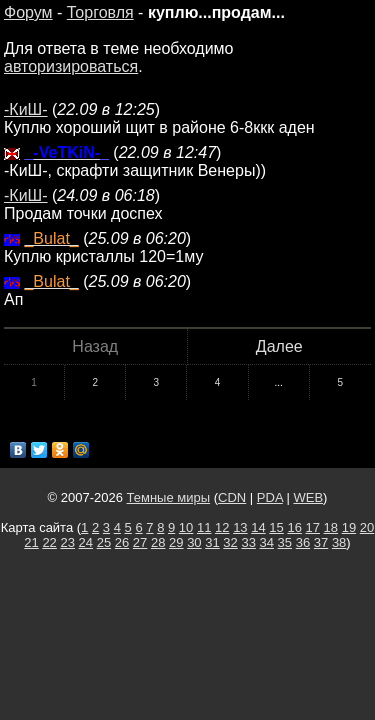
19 (349, 527)
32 (230, 542)
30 (194, 542)
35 (285, 542)
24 (86, 542)
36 (303, 542)
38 (339, 542)
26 (122, 542)
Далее (279, 346)
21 (31, 542)
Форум (28, 12)
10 (186, 527)
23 (67, 542)
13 (240, 527)
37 (321, 542)
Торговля (100, 12)
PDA (270, 497)
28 (158, 542)
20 (367, 527)
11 (204, 527)
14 (258, 527)
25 (104, 542)
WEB (308, 497)
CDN (232, 497)
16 (294, 527)
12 (222, 527)
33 (248, 542)
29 (176, 542)
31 (212, 542)
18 (331, 527)
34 (267, 542)
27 (140, 542)
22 (49, 542)
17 (313, 527)
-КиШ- (26, 109)
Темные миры (169, 497)
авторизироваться (71, 66)
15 (276, 527)
